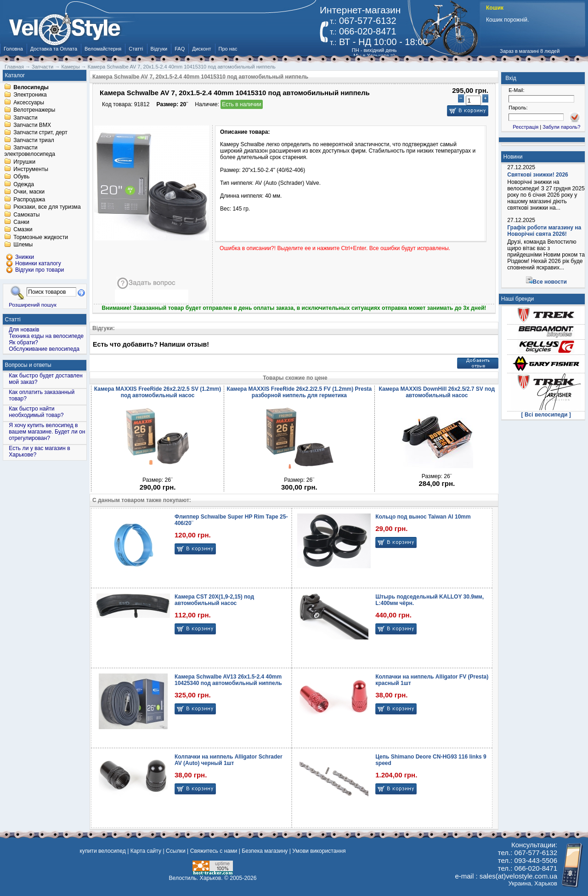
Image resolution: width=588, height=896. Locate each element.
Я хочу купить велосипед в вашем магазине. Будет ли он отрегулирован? (47, 432)
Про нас (228, 49)
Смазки (23, 230)
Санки (21, 222)
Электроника (30, 95)
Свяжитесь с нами (214, 851)
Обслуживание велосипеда (44, 349)
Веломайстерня (103, 49)
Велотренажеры (34, 110)
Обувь (21, 177)
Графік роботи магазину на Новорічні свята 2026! (544, 231)
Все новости (550, 282)
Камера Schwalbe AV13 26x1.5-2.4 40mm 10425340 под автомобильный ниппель (228, 680)
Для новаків (24, 330)
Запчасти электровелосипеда (30, 151)
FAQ (180, 49)
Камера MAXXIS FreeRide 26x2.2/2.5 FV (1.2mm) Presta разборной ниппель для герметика (299, 392)
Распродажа (29, 200)
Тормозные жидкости (41, 237)
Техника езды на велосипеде (46, 336)
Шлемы (23, 245)
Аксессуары (29, 103)
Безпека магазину (265, 851)
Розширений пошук (33, 305)
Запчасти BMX (32, 125)
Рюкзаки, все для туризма (47, 207)
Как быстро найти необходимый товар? (36, 412)
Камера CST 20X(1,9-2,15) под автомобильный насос (214, 600)
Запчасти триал (34, 140)
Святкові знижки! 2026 (538, 175)
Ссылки (176, 851)
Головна (13, 49)
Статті (136, 49)
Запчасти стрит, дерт (40, 133)
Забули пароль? (561, 127)
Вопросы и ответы (28, 365)
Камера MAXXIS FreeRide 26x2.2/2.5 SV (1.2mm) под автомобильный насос (158, 392)
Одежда (24, 184)
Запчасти (25, 118)
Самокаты (26, 215)
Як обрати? (23, 342)
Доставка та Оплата (54, 49)
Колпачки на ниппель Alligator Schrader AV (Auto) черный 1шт (229, 760)
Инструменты (31, 169)
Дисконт (201, 49)
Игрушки (24, 162)
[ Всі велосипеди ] (546, 415)
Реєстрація (526, 127)
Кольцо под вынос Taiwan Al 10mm (423, 517)
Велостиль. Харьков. (196, 878)
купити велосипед (102, 851)
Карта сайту (146, 851)
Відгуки (159, 49)
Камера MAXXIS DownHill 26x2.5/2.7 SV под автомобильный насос (437, 392)
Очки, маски (29, 192)
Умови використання (319, 851)
